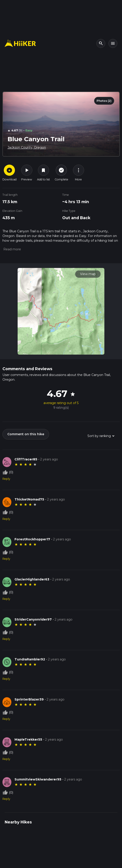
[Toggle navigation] (113, 43)
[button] (12, 249)
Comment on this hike (26, 434)
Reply (6, 479)
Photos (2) (104, 101)
